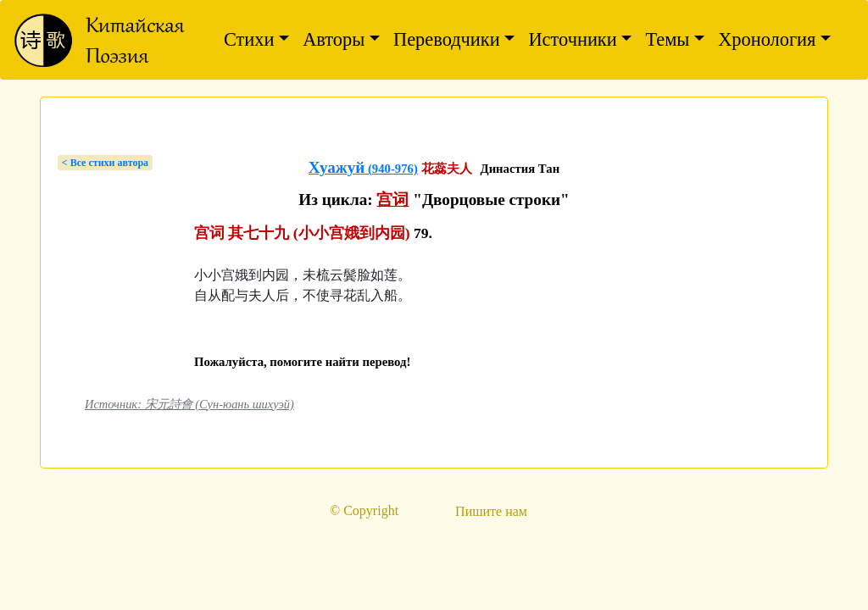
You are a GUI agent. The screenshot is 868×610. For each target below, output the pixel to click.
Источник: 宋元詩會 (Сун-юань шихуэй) (189, 404)
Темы (667, 39)
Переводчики (447, 39)
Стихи (249, 39)
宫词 (392, 200)
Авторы (334, 39)
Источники (572, 39)
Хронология (767, 39)
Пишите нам (491, 511)
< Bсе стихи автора (105, 163)
